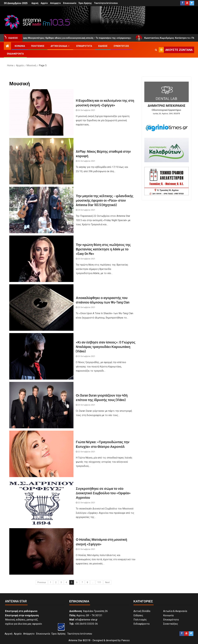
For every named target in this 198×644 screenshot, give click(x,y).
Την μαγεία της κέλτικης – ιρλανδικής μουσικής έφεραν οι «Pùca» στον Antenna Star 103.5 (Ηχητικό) (105, 200)
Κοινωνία (20, 46)
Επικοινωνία (70, 3)
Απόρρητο (55, 3)
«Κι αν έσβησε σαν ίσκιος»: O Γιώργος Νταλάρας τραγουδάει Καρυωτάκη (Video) (106, 347)
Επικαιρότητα (84, 46)
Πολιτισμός (38, 46)
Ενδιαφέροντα (15, 54)
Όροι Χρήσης (85, 3)
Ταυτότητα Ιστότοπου (106, 3)
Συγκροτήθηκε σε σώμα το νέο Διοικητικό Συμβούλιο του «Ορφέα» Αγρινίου (103, 493)
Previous (42, 582)
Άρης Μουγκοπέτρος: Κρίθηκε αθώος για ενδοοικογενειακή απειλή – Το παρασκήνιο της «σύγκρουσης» (77, 38)
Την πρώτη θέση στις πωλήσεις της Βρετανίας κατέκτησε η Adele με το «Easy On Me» (103, 249)
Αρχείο (44, 3)
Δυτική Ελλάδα (59, 46)
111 (99, 582)
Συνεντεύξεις (121, 46)
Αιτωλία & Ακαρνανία (175, 611)
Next (107, 582)
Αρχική (35, 3)
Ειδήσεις (103, 46)
